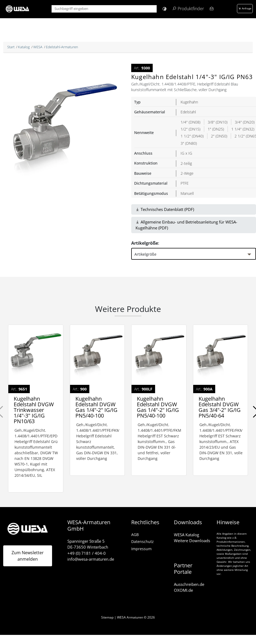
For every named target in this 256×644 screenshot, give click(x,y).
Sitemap (107, 617)
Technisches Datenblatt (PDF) (165, 209)
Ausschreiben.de (189, 584)
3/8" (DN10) (218, 122)
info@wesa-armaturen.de (91, 559)
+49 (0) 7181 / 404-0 (87, 553)
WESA (38, 47)
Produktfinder (191, 9)
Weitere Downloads (192, 541)
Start (11, 47)
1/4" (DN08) (191, 122)
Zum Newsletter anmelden (28, 556)
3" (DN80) (189, 143)
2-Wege (187, 173)
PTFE (185, 183)
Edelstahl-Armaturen (62, 47)
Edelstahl (188, 112)
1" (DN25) (216, 129)
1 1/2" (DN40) (192, 136)
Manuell (187, 193)
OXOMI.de (183, 590)
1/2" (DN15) (191, 129)
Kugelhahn (189, 102)
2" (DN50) (219, 136)
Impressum (141, 549)
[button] (164, 9)
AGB (135, 535)
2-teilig (186, 163)
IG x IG (186, 153)
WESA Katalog (186, 535)
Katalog (24, 47)
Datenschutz (142, 541)
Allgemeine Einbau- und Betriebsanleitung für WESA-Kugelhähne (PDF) (186, 225)
